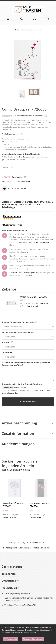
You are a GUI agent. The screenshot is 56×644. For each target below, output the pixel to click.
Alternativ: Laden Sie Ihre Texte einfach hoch (22, 384)
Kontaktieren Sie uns (41, 548)
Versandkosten (24, 181)
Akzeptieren (11, 639)
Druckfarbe (7, 352)
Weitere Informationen (33, 639)
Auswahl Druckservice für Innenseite (18, 322)
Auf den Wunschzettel (29, 306)
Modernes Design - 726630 (39, 505)
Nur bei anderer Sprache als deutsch (18, 332)
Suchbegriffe (23, 542)
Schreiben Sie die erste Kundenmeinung (30, 116)
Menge (6, 167)
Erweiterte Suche (37, 542)
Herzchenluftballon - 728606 (14, 505)
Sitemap (12, 542)
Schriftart (6, 342)
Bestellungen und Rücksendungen (17, 548)
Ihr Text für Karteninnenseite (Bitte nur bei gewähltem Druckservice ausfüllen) (26, 364)
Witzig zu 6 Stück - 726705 (33, 297)
